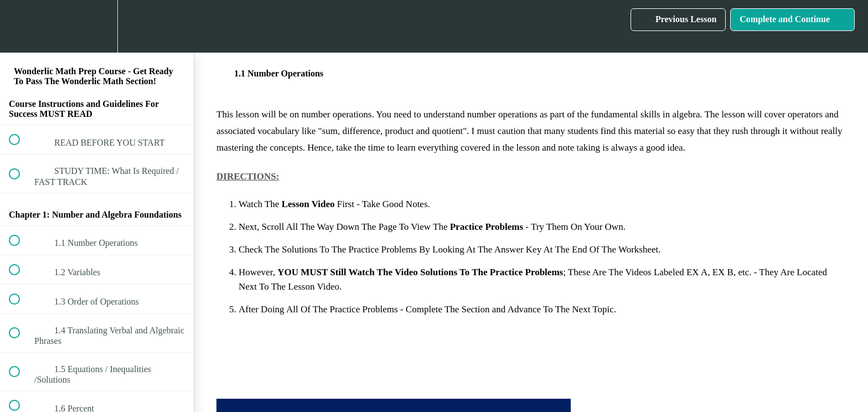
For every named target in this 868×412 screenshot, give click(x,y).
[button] (20, 26)
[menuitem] (97, 26)
